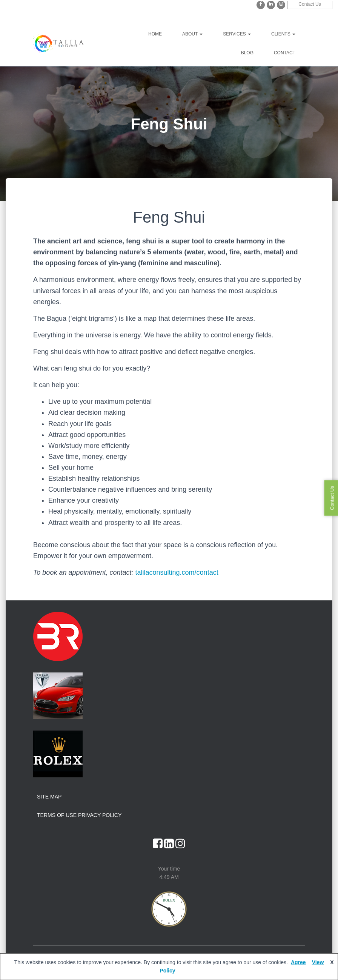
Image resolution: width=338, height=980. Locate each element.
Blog (247, 53)
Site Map (49, 797)
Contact (285, 53)
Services (237, 34)
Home (155, 34)
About (192, 34)
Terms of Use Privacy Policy (79, 815)
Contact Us (310, 4)
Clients (283, 34)
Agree (298, 962)
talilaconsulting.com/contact (177, 572)
